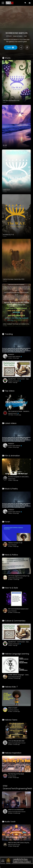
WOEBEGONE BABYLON (17, 33)
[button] (30, 3)
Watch (11, 47)
